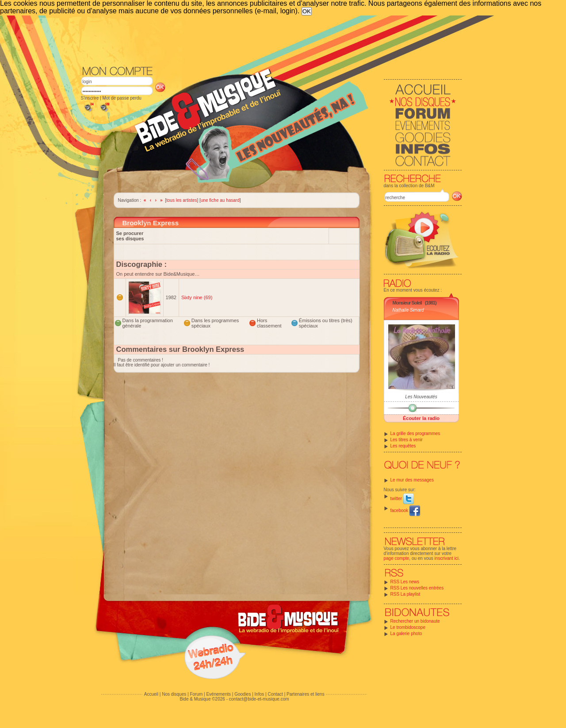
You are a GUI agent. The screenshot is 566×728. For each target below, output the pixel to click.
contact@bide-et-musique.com (259, 699)
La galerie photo (406, 634)
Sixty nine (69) (197, 297)
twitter (402, 499)
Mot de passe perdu (122, 98)
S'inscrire (90, 98)
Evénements (218, 694)
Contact (275, 694)
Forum (196, 694)
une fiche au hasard (220, 200)
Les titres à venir (407, 440)
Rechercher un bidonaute (415, 621)
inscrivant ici (447, 558)
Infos (260, 694)
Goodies (243, 694)
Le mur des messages (412, 480)
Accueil (151, 694)
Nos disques (174, 694)
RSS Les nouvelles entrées (417, 588)
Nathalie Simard (408, 310)
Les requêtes (403, 446)
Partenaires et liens (306, 694)
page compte (397, 558)
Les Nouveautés (421, 397)
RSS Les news (405, 582)
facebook (405, 510)
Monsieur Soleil (407, 303)
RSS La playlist (405, 594)
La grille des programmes (415, 433)
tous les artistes (182, 200)
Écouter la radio (421, 418)
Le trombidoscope (408, 627)
